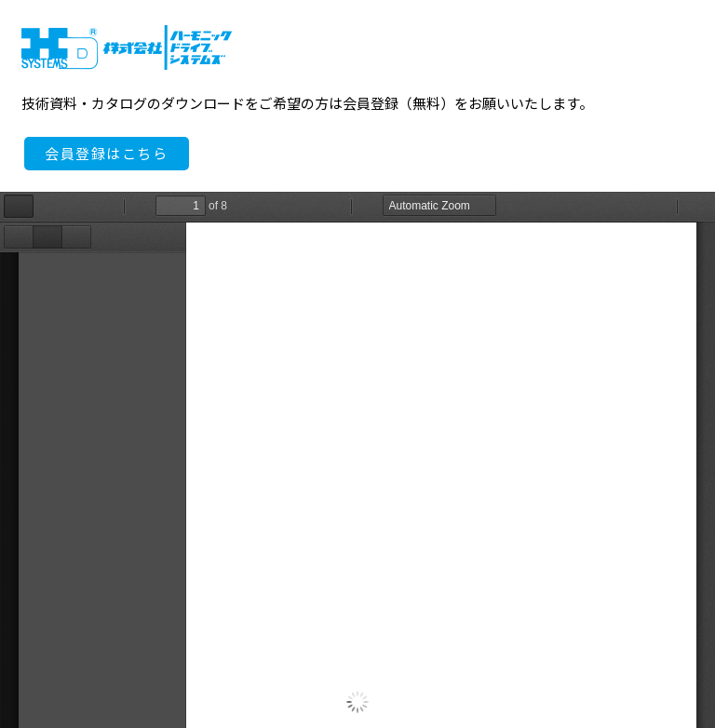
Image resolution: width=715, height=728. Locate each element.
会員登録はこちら (106, 154)
